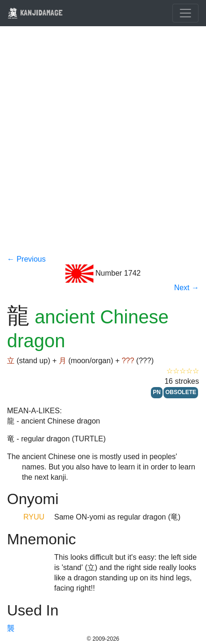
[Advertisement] (103, 146)
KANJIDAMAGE (35, 12)
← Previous (26, 259)
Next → (187, 288)
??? (128, 361)
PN (157, 392)
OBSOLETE (181, 392)
